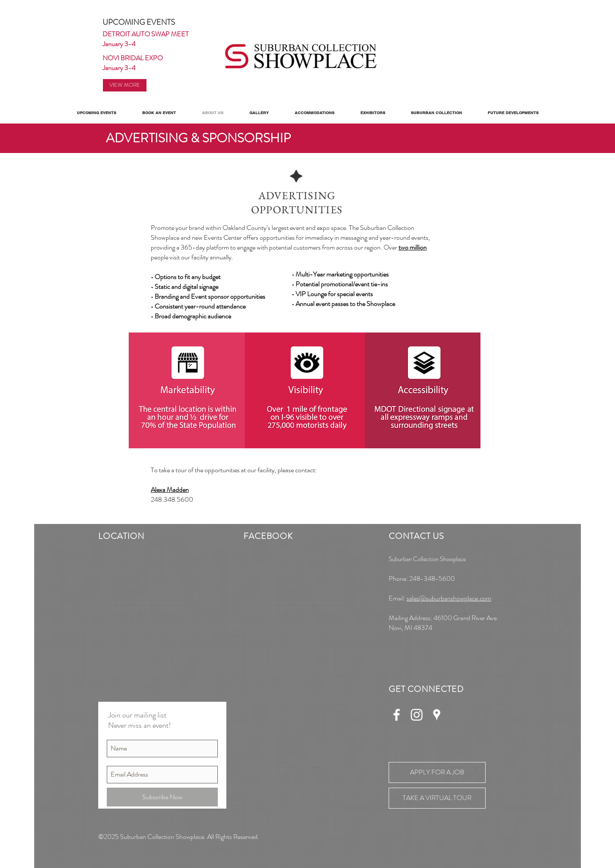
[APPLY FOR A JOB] (437, 772)
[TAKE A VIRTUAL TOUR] (437, 798)
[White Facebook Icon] (397, 715)
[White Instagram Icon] (417, 715)
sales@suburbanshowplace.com (449, 598)
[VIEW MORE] (125, 85)
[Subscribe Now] (162, 797)
